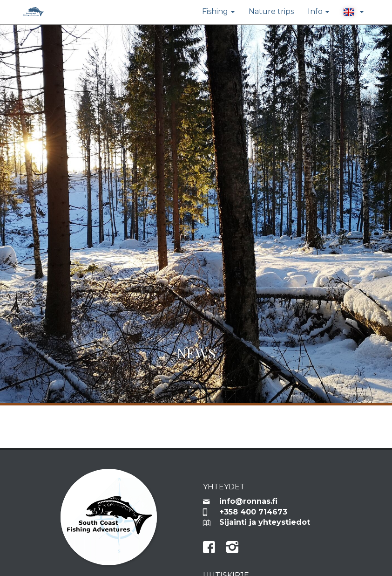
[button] (353, 12)
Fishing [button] (218, 11)
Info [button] (318, 11)
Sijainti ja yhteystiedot (265, 522)
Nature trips (271, 11)
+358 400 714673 (253, 512)
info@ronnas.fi (248, 501)
